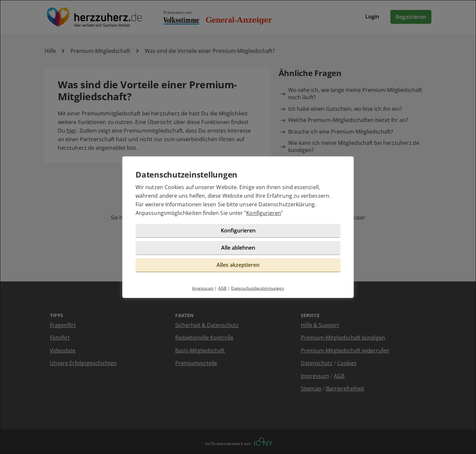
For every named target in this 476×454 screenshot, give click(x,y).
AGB (222, 288)
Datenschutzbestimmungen (258, 288)
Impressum (203, 288)
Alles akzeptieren (238, 265)
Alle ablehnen (238, 248)
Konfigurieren (264, 213)
